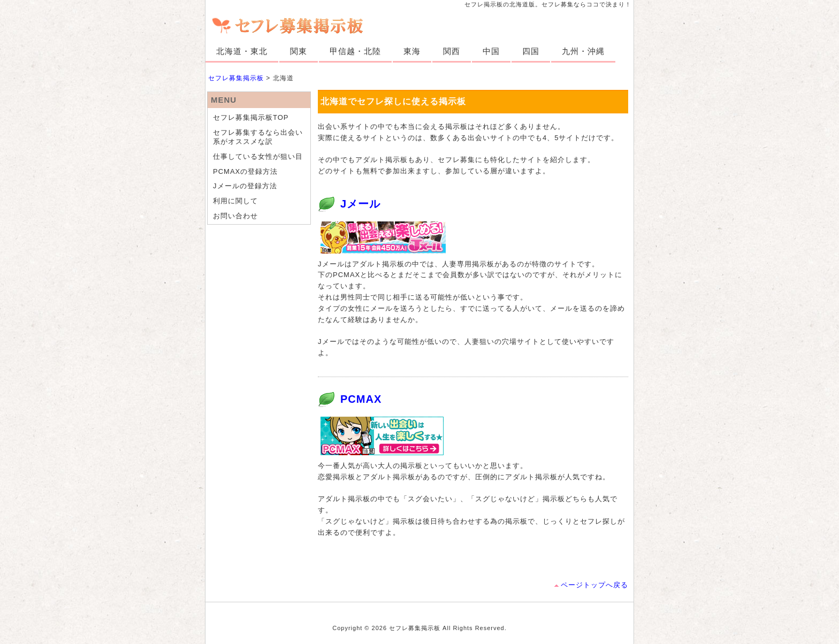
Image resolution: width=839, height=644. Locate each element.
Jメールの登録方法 (245, 186)
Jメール (360, 204)
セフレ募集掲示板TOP (251, 117)
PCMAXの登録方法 (245, 171)
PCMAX (361, 399)
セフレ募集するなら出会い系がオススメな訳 (258, 137)
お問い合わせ (235, 216)
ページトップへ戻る (594, 585)
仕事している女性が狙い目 (258, 156)
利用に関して (235, 201)
